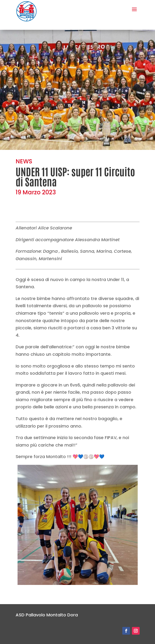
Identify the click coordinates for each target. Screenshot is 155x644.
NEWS (24, 161)
